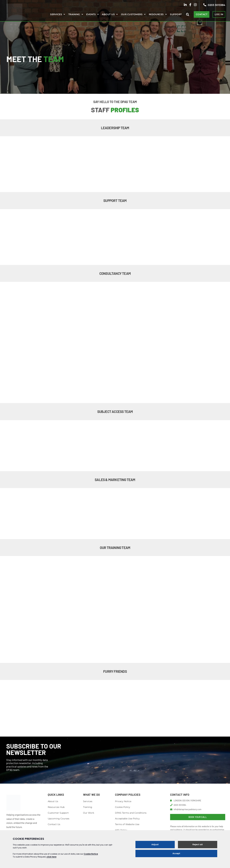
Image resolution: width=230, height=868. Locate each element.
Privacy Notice (123, 801)
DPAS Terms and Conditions (131, 813)
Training (74, 14)
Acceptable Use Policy (127, 819)
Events (91, 14)
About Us (53, 801)
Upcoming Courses (59, 819)
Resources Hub (56, 807)
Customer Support (58, 813)
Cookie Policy (123, 807)
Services (56, 14)
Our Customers (132, 14)
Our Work (89, 813)
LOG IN (219, 14)
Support (176, 14)
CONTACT (202, 14)
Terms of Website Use (127, 824)
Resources (156, 14)
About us (108, 14)
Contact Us (54, 824)
